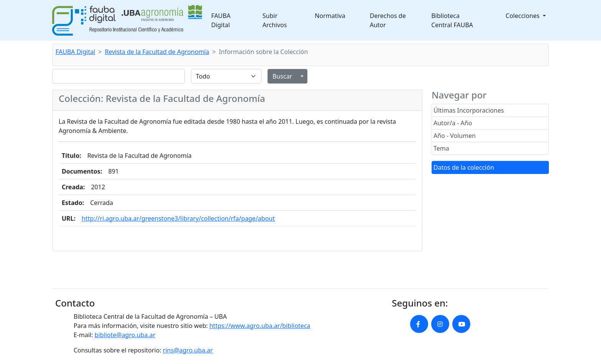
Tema (441, 148)
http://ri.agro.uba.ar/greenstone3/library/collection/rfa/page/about (178, 218)
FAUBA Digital (221, 20)
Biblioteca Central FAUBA (452, 20)
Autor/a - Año (453, 123)
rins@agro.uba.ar (188, 350)
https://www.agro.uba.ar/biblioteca (260, 326)
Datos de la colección (464, 167)
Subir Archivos (275, 20)
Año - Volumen (455, 136)
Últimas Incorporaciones (469, 110)
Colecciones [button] (523, 16)
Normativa (330, 16)
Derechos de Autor (388, 20)
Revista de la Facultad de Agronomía (157, 52)
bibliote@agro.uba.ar (125, 335)
